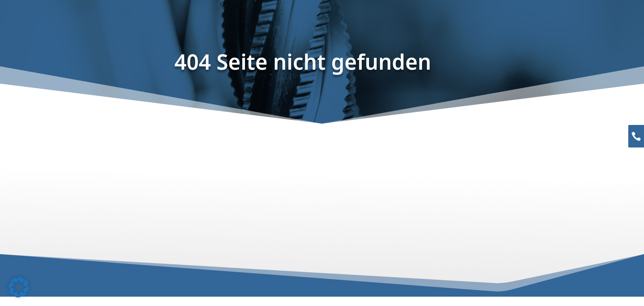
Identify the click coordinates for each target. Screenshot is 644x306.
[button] (19, 287)
